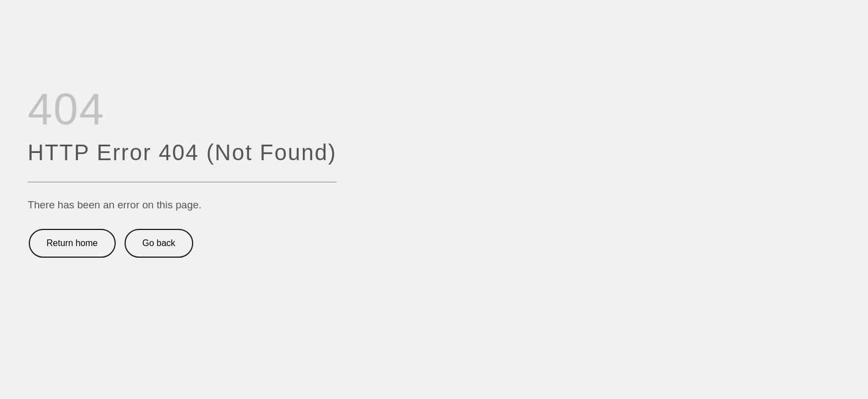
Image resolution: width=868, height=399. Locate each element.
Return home (72, 243)
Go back (159, 243)
